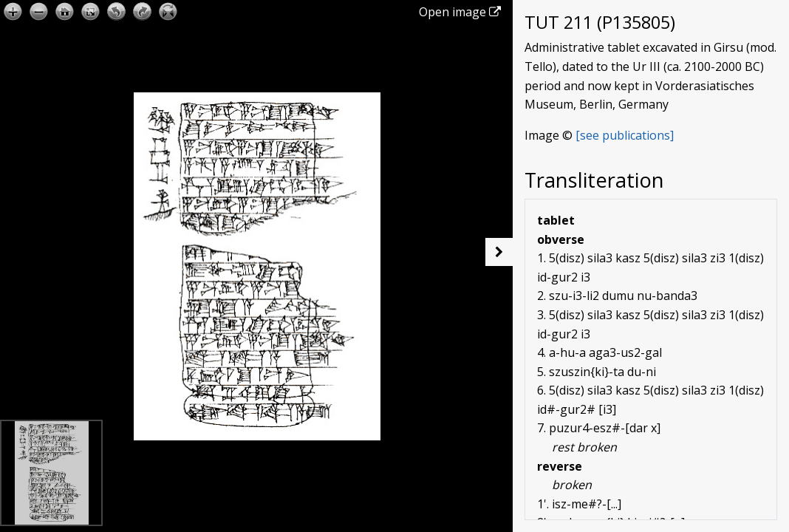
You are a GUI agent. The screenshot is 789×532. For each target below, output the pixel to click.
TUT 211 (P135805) (600, 22)
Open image (460, 12)
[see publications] (625, 135)
